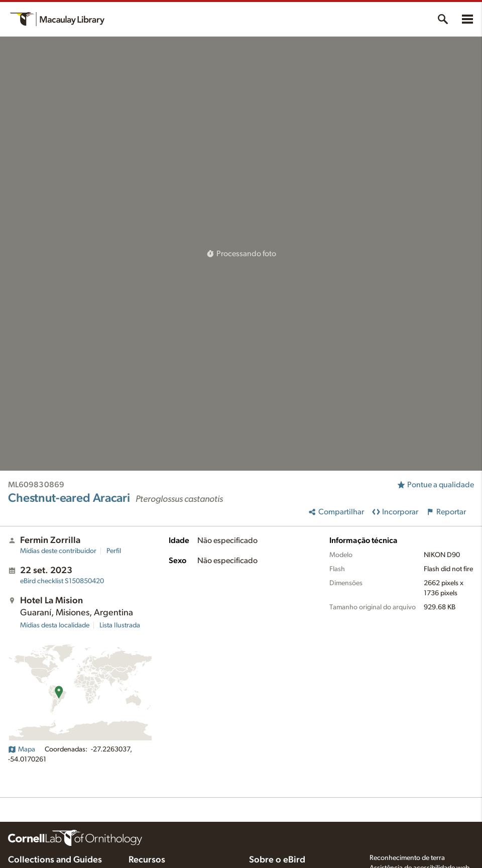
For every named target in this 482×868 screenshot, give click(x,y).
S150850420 (62, 581)
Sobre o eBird (277, 860)
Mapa (22, 749)
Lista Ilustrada (120, 625)
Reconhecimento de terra (407, 858)
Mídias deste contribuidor (58, 551)
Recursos (147, 860)
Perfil (114, 551)
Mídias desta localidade (55, 625)
